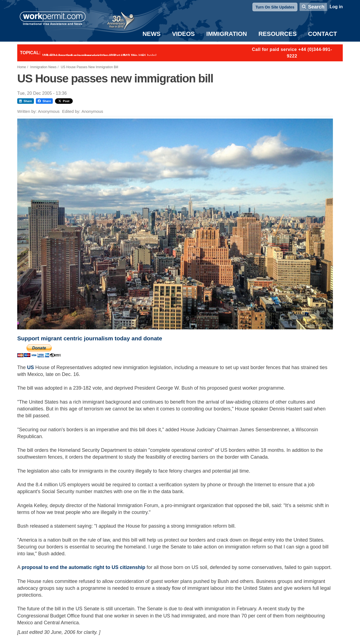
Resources (278, 34)
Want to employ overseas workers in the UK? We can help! (99, 56)
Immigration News (43, 67)
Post (64, 101)
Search (316, 7)
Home (22, 67)
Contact (323, 34)
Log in (336, 7)
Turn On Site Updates (275, 7)
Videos (183, 34)
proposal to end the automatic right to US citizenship (83, 567)
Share (26, 101)
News (152, 34)
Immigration (227, 34)
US (31, 367)
